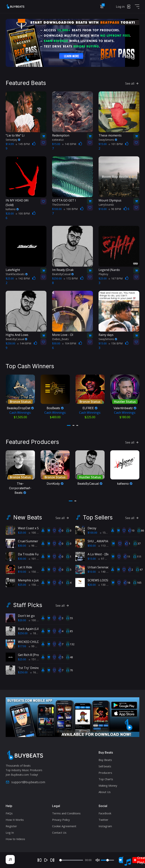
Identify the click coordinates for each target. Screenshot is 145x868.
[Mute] (98, 860)
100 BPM (23, 213)
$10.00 (22, 572)
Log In (10, 833)
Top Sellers (98, 517)
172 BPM (71, 278)
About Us (105, 792)
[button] (69, 425)
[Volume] (107, 860)
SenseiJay (13, 140)
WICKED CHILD (29, 642)
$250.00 (23, 633)
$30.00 (22, 546)
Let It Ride (25, 567)
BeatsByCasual (63, 274)
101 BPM (116, 144)
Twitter (103, 820)
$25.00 (22, 533)
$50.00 (92, 546)
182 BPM (37, 633)
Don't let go (26, 616)
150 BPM (36, 572)
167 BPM (116, 278)
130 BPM (105, 585)
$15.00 (92, 559)
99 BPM (35, 646)
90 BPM (115, 209)
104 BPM (69, 343)
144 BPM (24, 343)
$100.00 (92, 533)
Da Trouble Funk (30, 554)
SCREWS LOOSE (99, 580)
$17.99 (22, 646)
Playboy (103, 274)
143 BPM (69, 144)
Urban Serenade (99, 567)
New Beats (28, 517)
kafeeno (12, 209)
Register (11, 826)
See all (132, 83)
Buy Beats (105, 760)
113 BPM (105, 546)
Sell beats (105, 766)
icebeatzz (58, 140)
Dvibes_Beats (60, 339)
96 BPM (35, 546)
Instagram (105, 826)
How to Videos (15, 839)
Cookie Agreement (64, 826)
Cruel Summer (28, 541)
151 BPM (36, 659)
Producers (105, 773)
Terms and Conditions (66, 813)
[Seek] (71, 860)
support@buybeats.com (25, 782)
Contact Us (59, 833)
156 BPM (116, 343)
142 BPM (23, 278)
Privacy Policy (61, 820)
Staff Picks (28, 605)
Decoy (92, 528)
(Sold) (22, 203)
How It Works (15, 820)
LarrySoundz (106, 205)
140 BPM (105, 572)
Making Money (108, 785)
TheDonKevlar (61, 205)
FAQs (9, 813)
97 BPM (105, 559)
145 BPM (23, 144)
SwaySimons (108, 140)
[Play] (46, 860)
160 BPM (37, 672)
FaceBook (105, 813)
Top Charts (106, 779)
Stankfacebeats (17, 274)
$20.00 (92, 585)
